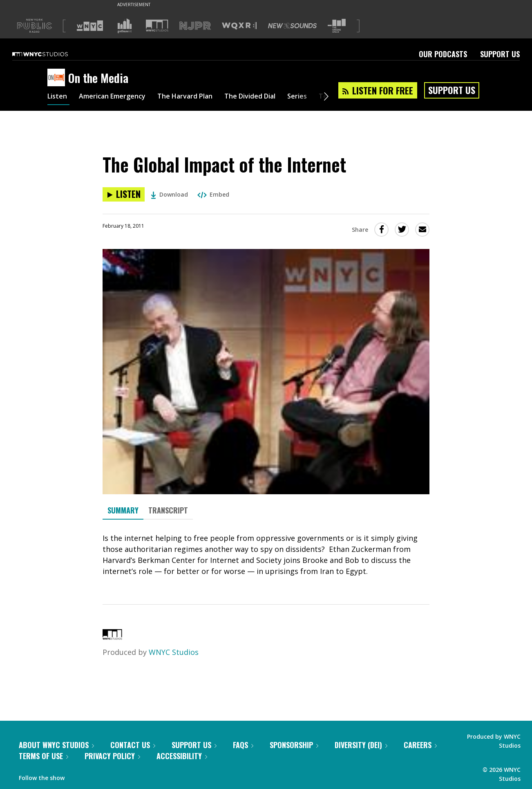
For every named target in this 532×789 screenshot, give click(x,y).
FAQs (243, 745)
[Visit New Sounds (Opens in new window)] (292, 26)
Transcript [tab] (168, 510)
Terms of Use (44, 756)
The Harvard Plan (200, 97)
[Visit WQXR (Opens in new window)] (239, 26)
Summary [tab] (123, 510)
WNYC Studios (174, 652)
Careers (420, 745)
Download (169, 194)
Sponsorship (294, 745)
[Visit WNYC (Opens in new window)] (90, 26)
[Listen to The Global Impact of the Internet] (124, 194)
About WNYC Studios (56, 745)
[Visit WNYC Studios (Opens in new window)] (157, 26)
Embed (213, 194)
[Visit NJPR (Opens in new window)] (195, 26)
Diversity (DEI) (361, 745)
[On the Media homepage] (58, 78)
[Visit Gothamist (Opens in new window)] (125, 26)
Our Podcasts (443, 54)
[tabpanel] (266, 555)
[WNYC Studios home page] (50, 54)
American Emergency (119, 97)
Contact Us (133, 745)
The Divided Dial (273, 97)
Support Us (500, 54)
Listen (58, 97)
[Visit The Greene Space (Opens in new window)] (337, 26)
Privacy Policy (112, 756)
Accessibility (182, 756)
